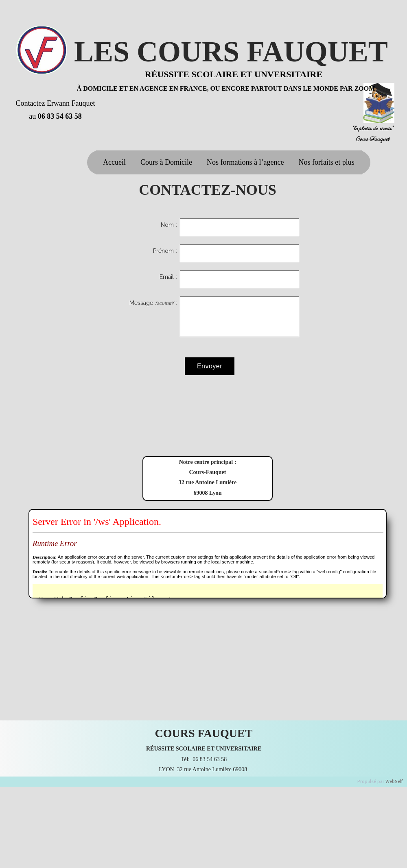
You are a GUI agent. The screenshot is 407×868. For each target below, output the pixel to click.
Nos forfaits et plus (326, 162)
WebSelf (394, 782)
